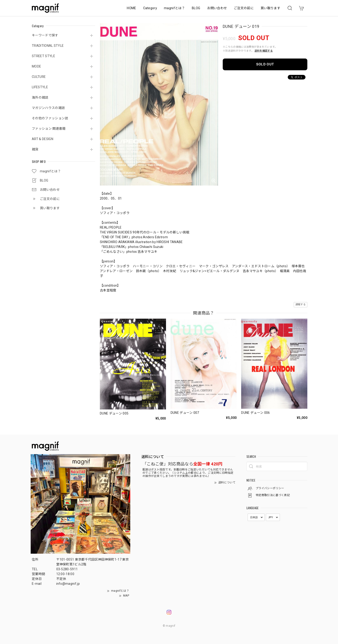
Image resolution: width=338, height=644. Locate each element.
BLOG (196, 8)
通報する (301, 304)
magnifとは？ (174, 8)
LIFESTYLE (40, 87)
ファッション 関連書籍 (49, 129)
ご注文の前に (244, 8)
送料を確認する (264, 51)
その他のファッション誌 (50, 118)
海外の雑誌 (40, 97)
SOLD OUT (265, 64)
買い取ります (270, 8)
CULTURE (39, 77)
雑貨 (35, 149)
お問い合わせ (217, 8)
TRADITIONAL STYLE (48, 46)
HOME (131, 8)
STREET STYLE (43, 56)
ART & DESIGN (43, 139)
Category (150, 8)
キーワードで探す (45, 35)
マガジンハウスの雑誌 (48, 108)
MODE (36, 66)
